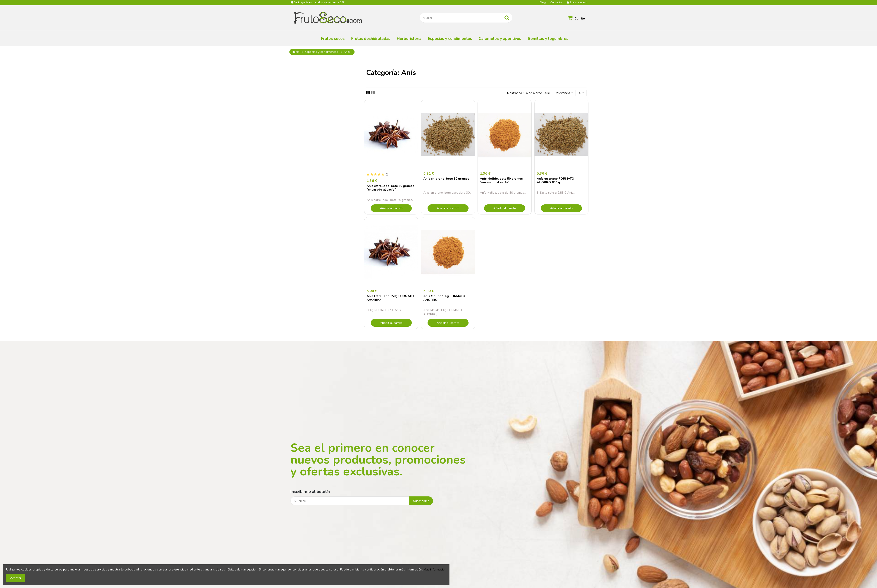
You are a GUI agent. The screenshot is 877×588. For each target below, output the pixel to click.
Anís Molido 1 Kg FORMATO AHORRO (444, 298)
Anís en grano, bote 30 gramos (446, 179)
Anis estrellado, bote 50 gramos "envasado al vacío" (390, 188)
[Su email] (350, 501)
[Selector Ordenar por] (564, 93)
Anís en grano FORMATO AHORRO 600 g (555, 181)
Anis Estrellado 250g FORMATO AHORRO (390, 298)
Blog (543, 2)
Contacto (556, 2)
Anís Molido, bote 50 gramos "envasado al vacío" (501, 181)
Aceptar (16, 578)
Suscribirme (421, 501)
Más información (435, 569)
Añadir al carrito (391, 208)
